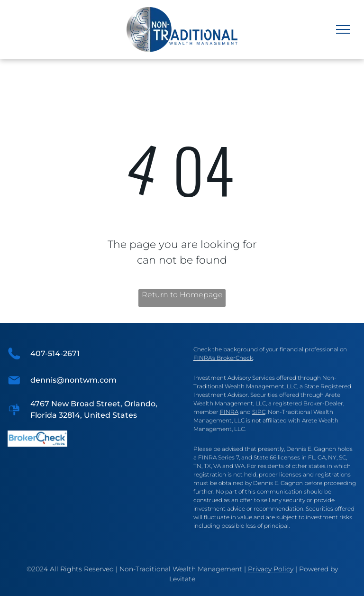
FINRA (229, 412)
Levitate (182, 579)
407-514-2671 (55, 353)
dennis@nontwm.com (73, 380)
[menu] (343, 29)
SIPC (259, 412)
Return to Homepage (182, 295)
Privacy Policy (271, 569)
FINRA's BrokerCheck (223, 358)
